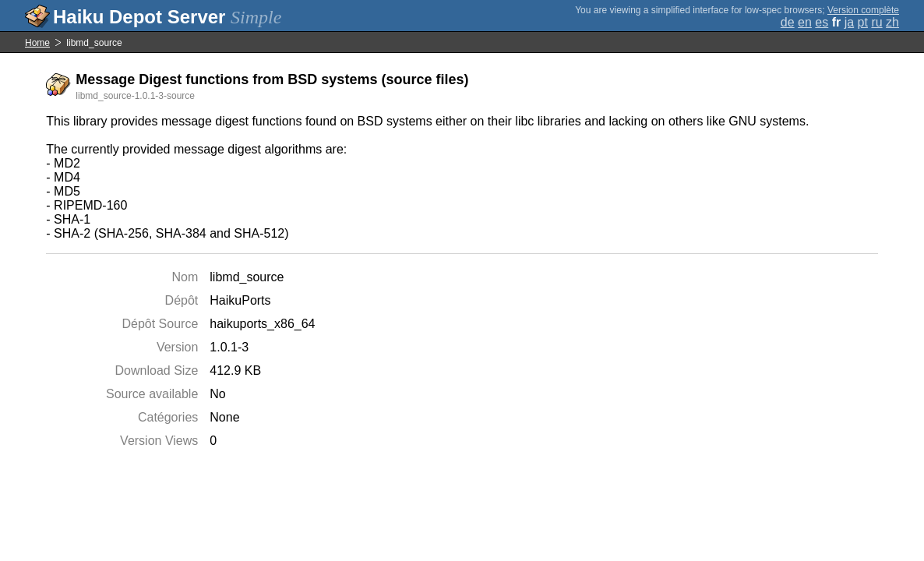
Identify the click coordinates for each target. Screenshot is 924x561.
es (822, 22)
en (805, 22)
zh (892, 22)
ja (849, 22)
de (788, 22)
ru (876, 22)
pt (863, 22)
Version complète (863, 10)
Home (37, 43)
